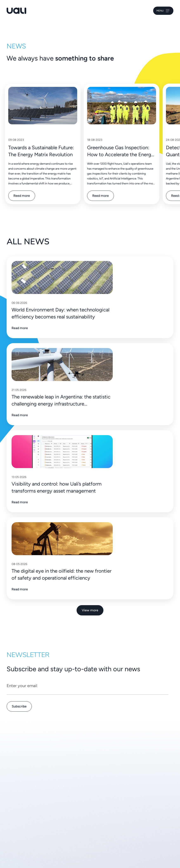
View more (90, 610)
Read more (20, 328)
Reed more (22, 196)
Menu (163, 11)
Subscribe (19, 706)
